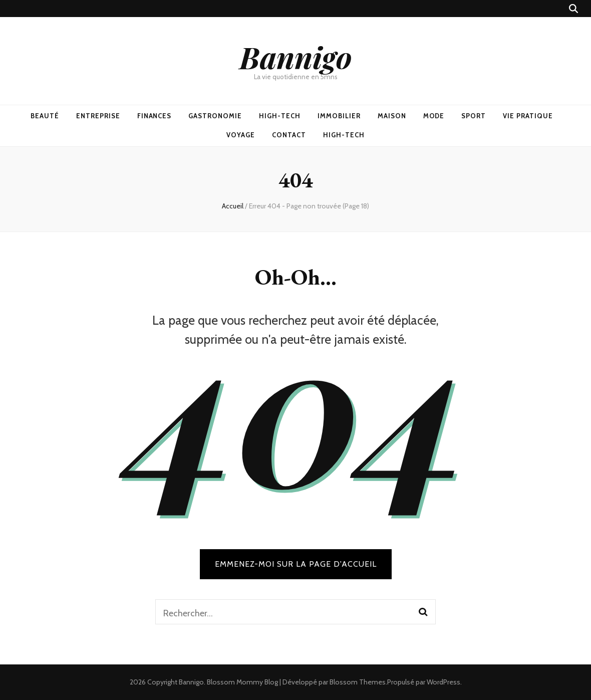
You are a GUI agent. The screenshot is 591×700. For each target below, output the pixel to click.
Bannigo (296, 57)
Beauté (45, 116)
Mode (434, 116)
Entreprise (98, 116)
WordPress (444, 682)
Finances (155, 116)
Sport (474, 116)
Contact (289, 135)
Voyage (241, 135)
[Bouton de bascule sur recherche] (573, 9)
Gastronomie (215, 116)
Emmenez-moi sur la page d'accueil (296, 564)
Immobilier (339, 116)
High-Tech (280, 116)
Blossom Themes (358, 682)
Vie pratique (528, 116)
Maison (392, 116)
